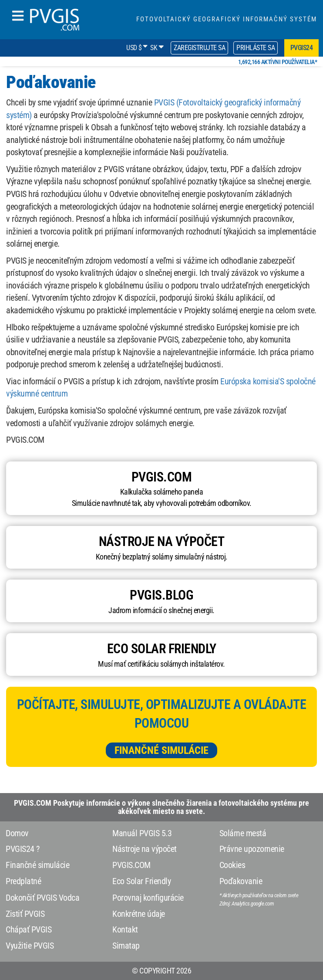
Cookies (232, 865)
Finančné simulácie (161, 750)
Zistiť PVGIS (25, 914)
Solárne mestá (243, 833)
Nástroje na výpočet (145, 849)
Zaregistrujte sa (199, 48)
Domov (17, 833)
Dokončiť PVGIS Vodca (42, 898)
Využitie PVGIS (30, 946)
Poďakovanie (241, 881)
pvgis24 (302, 48)
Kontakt (125, 929)
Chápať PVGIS (29, 929)
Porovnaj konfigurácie (148, 898)
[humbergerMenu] (18, 16)
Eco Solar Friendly (141, 881)
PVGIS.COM (131, 865)
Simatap (126, 946)
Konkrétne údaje (139, 914)
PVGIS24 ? (23, 849)
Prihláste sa (256, 48)
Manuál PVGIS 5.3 (142, 833)
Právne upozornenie (252, 849)
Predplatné (23, 881)
